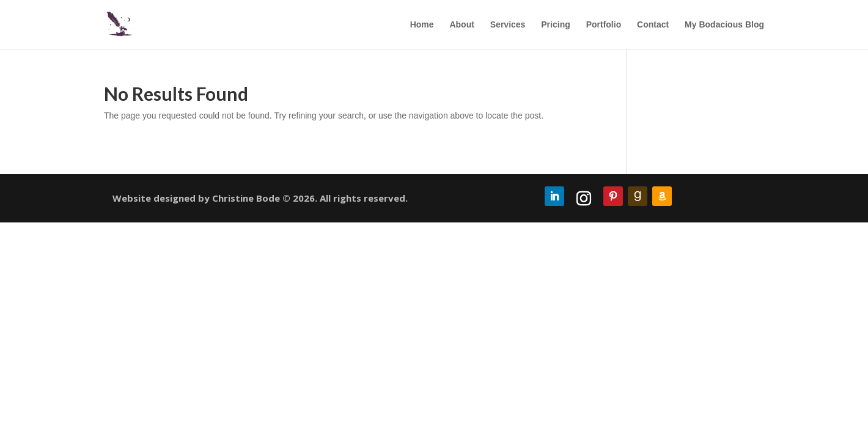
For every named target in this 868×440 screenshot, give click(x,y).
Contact (653, 25)
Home (422, 25)
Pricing (555, 25)
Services (508, 25)
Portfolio (604, 25)
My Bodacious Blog (724, 25)
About (462, 25)
